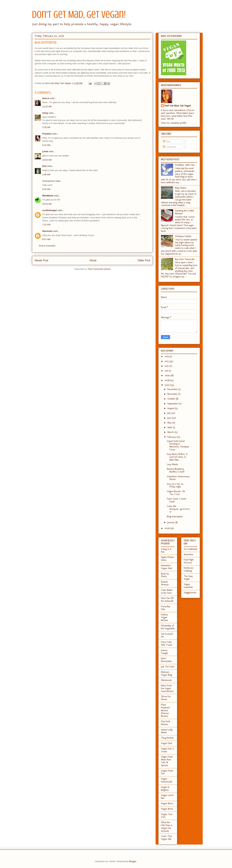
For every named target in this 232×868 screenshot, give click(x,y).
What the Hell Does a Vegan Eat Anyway (167, 827)
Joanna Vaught (164, 652)
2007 (167, 385)
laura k (46, 98)
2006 (167, 528)
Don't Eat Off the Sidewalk (167, 600)
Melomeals (166, 680)
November (173, 394)
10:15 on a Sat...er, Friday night (175, 485)
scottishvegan (50, 210)
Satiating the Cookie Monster (185, 212)
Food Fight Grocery (189, 561)
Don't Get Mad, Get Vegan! (79, 14)
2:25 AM (46, 127)
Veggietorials (190, 593)
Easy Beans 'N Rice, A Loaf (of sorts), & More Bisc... (177, 457)
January (171, 522)
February (172, 437)
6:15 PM (46, 145)
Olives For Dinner (166, 698)
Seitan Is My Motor (167, 731)
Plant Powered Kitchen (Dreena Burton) (165, 710)
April (170, 427)
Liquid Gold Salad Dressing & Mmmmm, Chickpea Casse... (178, 445)
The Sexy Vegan (188, 578)
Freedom (47, 134)
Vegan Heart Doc (167, 772)
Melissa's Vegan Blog (167, 673)
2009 (167, 375)
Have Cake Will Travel (167, 643)
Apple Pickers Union (168, 559)
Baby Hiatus (181, 188)
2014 (167, 356)
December (173, 389)
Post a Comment (47, 246)
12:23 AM (47, 107)
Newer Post (42, 260)
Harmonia (47, 231)
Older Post (144, 260)
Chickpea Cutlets (183, 236)
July (169, 413)
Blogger (132, 861)
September (173, 404)
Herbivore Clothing (188, 569)
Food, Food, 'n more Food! (177, 500)
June (170, 418)
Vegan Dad (166, 743)
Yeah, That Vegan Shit (166, 838)
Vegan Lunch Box (167, 797)
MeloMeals (48, 196)
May (170, 423)
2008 (167, 380)
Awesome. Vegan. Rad (166, 567)
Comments (169, 147)
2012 (167, 366)
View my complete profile (174, 123)
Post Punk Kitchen (165, 723)
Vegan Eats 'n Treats (167, 750)
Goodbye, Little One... (186, 165)
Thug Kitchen (167, 738)
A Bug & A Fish (166, 550)
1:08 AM (46, 175)
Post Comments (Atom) (99, 269)
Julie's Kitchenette (166, 660)
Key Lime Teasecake (185, 259)
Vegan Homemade (167, 780)
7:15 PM (46, 225)
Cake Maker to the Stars (167, 591)
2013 (167, 361)
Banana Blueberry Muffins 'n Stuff (176, 470)
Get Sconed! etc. (167, 635)
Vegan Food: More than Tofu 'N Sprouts (167, 761)
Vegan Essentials (188, 586)
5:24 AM (46, 189)
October (172, 399)
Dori (44, 166)
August (171, 408)
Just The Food (168, 667)
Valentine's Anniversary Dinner (178, 478)
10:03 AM (47, 160)
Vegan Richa (167, 803)
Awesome (188, 554)
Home (93, 260)
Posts (167, 141)
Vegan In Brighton (165, 789)
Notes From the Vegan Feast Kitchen (167, 688)
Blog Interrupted (175, 516)
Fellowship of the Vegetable (168, 627)
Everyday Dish (166, 608)
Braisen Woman (165, 583)
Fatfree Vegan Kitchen (164, 618)
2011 (167, 371)
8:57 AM (46, 239)
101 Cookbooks (190, 549)
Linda (45, 151)
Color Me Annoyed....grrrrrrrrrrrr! (178, 509)
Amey (45, 113)
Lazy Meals (172, 464)
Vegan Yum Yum (167, 816)
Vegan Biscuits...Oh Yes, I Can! (176, 493)
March (171, 432)
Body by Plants (165, 575)
